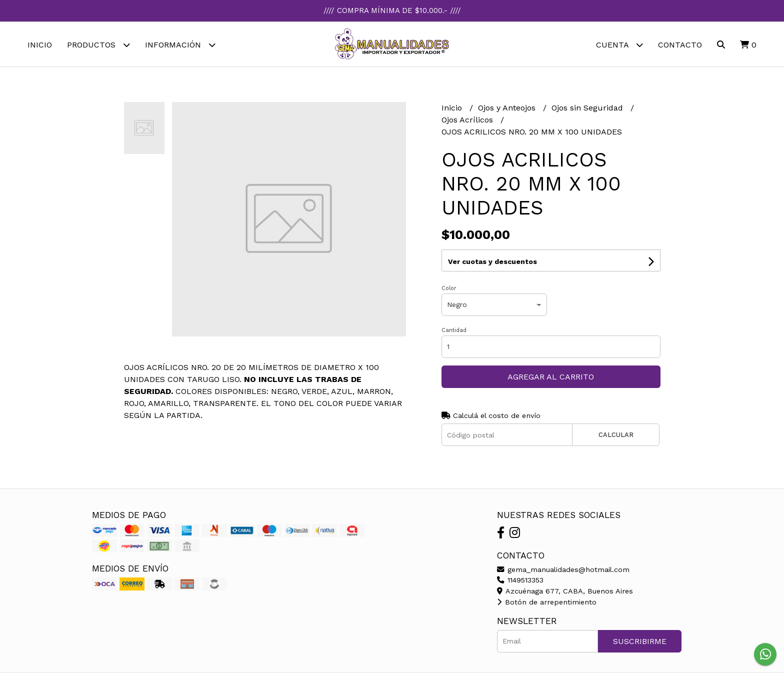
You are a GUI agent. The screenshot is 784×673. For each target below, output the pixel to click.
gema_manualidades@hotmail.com (563, 569)
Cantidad (454, 330)
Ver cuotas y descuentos (492, 261)
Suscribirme (640, 641)
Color (449, 288)
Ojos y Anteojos (508, 108)
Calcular (616, 435)
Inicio (40, 45)
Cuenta (619, 45)
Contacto (680, 45)
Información (180, 45)
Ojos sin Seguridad (588, 108)
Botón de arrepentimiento (547, 602)
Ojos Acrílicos (468, 120)
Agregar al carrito (551, 377)
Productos (98, 45)
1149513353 (520, 580)
